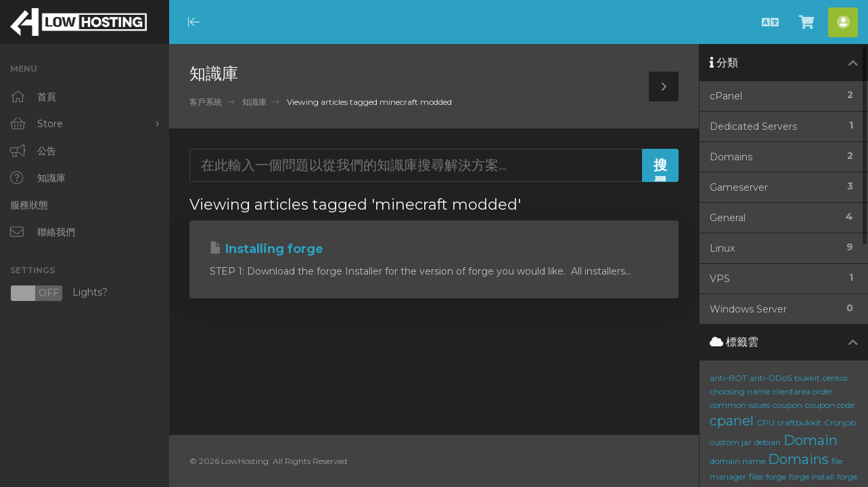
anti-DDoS (771, 378)
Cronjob (840, 422)
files (756, 477)
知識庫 (254, 102)
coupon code (830, 405)
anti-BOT (728, 378)
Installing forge (267, 249)
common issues (740, 405)
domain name (737, 461)
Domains (798, 459)
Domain (810, 440)
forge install (812, 477)
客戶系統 (206, 102)
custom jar (731, 442)
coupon (787, 405)
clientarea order (803, 391)
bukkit (807, 378)
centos (835, 378)
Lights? (59, 293)
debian (768, 442)
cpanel (732, 421)
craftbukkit (799, 422)
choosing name (740, 391)
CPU (766, 422)
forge (776, 477)
